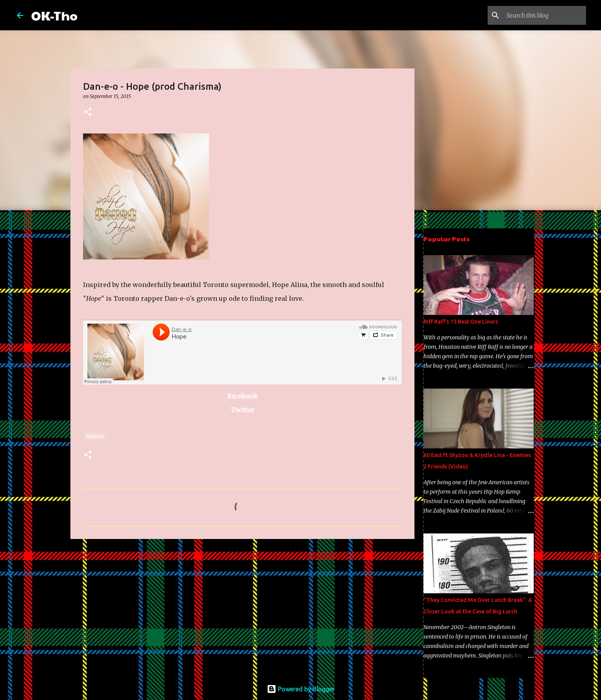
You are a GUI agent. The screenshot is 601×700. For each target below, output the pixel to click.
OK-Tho (54, 15)
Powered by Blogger (301, 689)
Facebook (242, 396)
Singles (95, 436)
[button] (88, 112)
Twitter (243, 410)
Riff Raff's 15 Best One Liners (461, 322)
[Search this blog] (545, 15)
